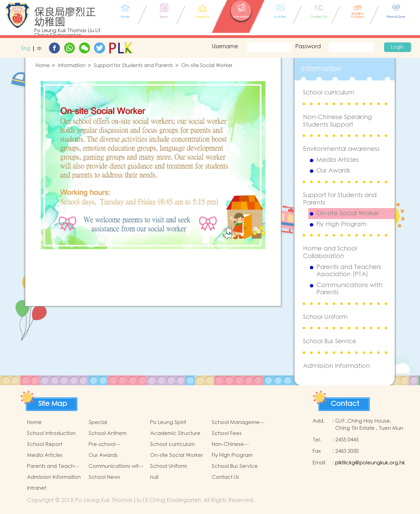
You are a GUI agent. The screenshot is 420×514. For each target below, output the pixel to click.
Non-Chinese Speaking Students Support (337, 121)
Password (308, 47)
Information (72, 66)
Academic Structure (175, 433)
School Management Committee (238, 423)
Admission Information (336, 366)
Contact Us (225, 477)
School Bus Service (330, 341)
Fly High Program (342, 224)
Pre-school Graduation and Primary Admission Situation (110, 445)
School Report (45, 444)
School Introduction (51, 433)
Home (43, 66)
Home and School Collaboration (330, 252)
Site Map (53, 404)
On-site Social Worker (207, 66)
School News (104, 477)
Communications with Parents (349, 289)
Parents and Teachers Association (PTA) (349, 271)
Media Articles (338, 160)
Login (397, 47)
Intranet (37, 488)
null (154, 477)
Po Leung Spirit (168, 422)
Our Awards (333, 171)
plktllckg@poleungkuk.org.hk (370, 463)
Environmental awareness (341, 149)
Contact (345, 404)
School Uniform (325, 317)
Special (98, 422)
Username (224, 47)
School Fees (227, 433)
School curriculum (329, 93)
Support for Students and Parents (133, 66)
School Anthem (108, 433)
